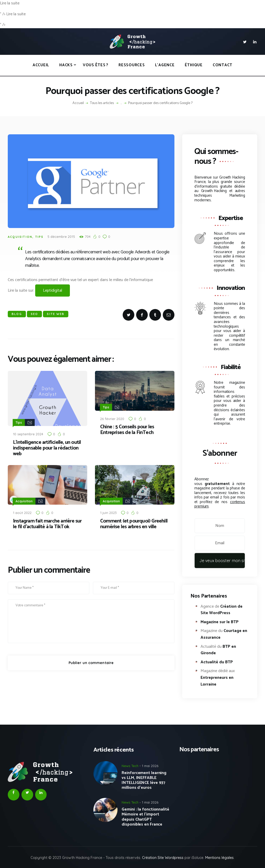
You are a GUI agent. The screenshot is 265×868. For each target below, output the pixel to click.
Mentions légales (219, 858)
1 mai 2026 (150, 766)
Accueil (78, 103)
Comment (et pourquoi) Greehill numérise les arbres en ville (134, 523)
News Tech (130, 766)
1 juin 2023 (108, 512)
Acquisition (20, 237)
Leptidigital (53, 290)
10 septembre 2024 (28, 433)
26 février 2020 (112, 418)
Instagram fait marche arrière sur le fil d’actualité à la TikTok (47, 523)
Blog (17, 314)
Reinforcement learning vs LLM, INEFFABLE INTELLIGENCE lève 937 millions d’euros (144, 780)
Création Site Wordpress (163, 858)
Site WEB (56, 314)
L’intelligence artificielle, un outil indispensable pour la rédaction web (47, 448)
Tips (39, 237)
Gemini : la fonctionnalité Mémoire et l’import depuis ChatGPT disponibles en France (145, 817)
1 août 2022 (22, 512)
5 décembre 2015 (61, 237)
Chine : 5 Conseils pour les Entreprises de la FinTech (127, 429)
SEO (35, 314)
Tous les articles (102, 103)
